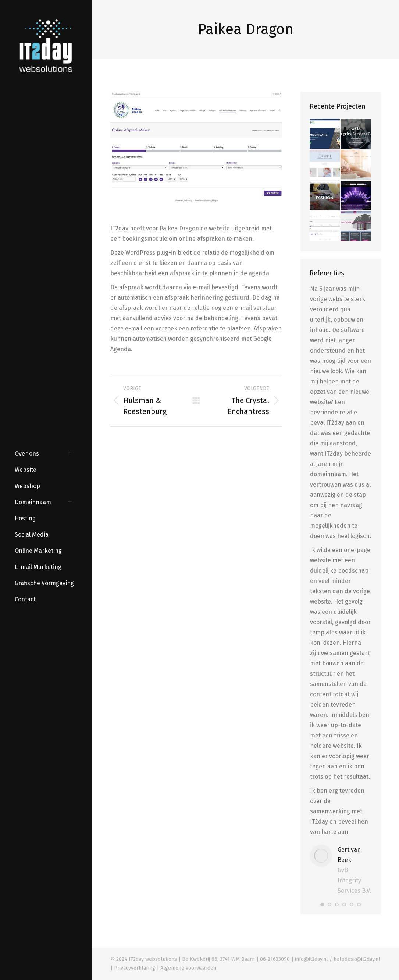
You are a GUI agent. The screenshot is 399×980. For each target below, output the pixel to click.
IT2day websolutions (153, 959)
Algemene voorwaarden (188, 968)
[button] (322, 905)
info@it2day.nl (311, 959)
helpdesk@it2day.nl (357, 959)
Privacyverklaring (135, 968)
